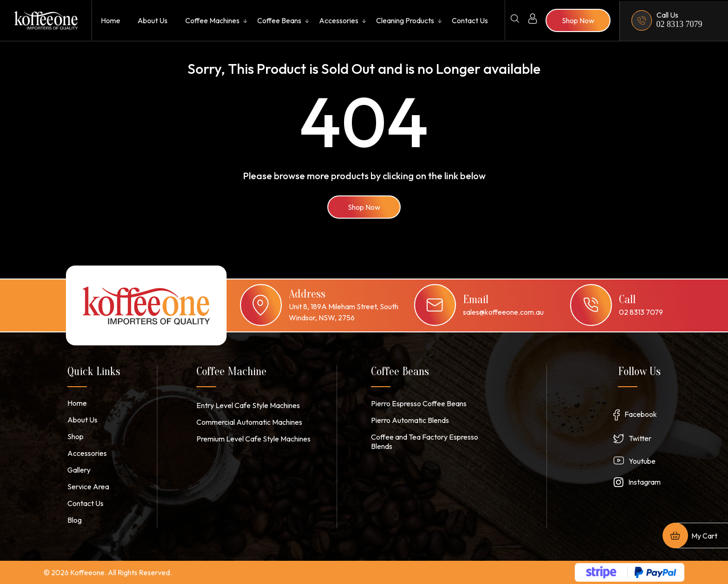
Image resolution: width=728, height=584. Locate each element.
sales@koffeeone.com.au (503, 312)
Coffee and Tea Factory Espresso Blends (425, 441)
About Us (153, 20)
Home (110, 20)
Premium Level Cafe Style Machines (253, 439)
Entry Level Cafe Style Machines (248, 405)
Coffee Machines (212, 20)
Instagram (644, 482)
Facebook (641, 414)
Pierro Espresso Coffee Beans (419, 403)
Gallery (79, 470)
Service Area (88, 487)
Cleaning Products (405, 20)
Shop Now (364, 207)
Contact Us (470, 20)
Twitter (640, 438)
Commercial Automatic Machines (249, 422)
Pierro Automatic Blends (410, 420)
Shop (75, 436)
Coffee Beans (279, 20)
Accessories (339, 20)
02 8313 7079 (679, 24)
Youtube (642, 461)
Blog (75, 520)
